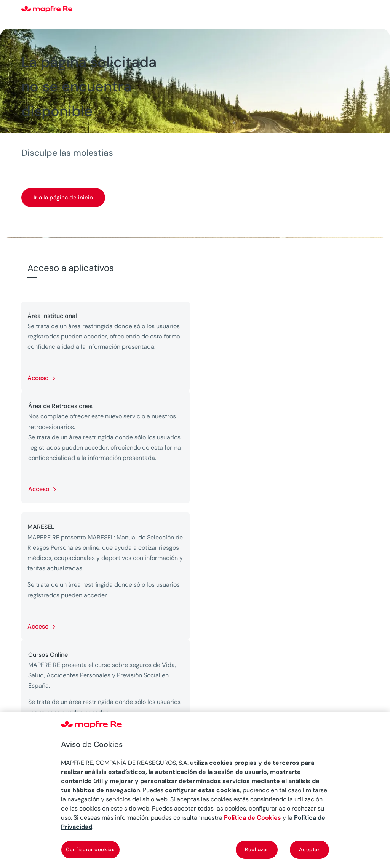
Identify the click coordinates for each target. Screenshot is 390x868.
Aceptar (309, 850)
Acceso (38, 378)
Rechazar (257, 850)
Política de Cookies (253, 818)
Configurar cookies (90, 850)
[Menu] (364, 10)
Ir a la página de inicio (63, 198)
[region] (195, 790)
